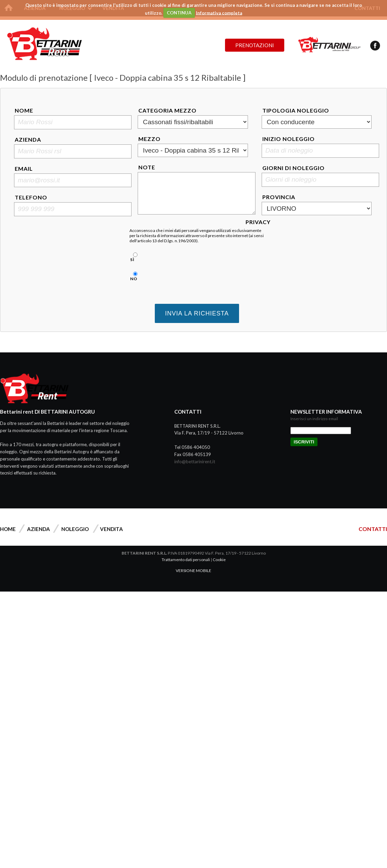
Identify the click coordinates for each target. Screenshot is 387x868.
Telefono (31, 197)
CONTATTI (373, 529)
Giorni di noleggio (294, 168)
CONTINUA (179, 13)
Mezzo (149, 139)
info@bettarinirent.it (195, 462)
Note (147, 167)
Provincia (279, 197)
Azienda (28, 139)
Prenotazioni (255, 45)
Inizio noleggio (289, 139)
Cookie (219, 560)
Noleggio (75, 529)
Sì (134, 257)
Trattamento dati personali (186, 560)
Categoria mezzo (167, 110)
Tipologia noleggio (296, 110)
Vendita (111, 529)
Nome (24, 110)
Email (24, 169)
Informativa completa (219, 13)
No (134, 276)
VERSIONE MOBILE (193, 571)
